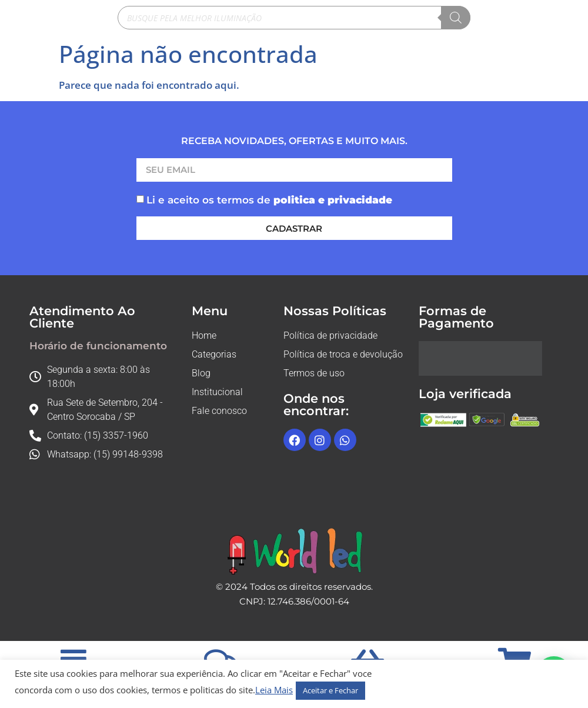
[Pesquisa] (456, 18)
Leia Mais (274, 690)
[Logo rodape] (294, 551)
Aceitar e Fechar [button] (330, 690)
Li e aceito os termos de (269, 200)
